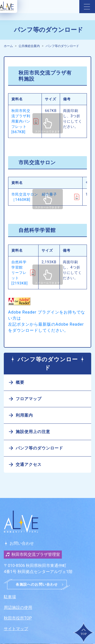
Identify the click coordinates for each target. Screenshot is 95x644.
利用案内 (24, 415)
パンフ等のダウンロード (62, 46)
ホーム (8, 46)
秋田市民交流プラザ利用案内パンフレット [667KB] (21, 121)
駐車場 (10, 597)
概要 (20, 382)
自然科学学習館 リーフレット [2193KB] (20, 273)
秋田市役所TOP (18, 618)
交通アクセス (29, 464)
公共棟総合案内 (29, 46)
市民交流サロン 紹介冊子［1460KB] (34, 197)
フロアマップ (29, 399)
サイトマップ (16, 629)
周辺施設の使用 (18, 607)
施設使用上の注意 (33, 432)
